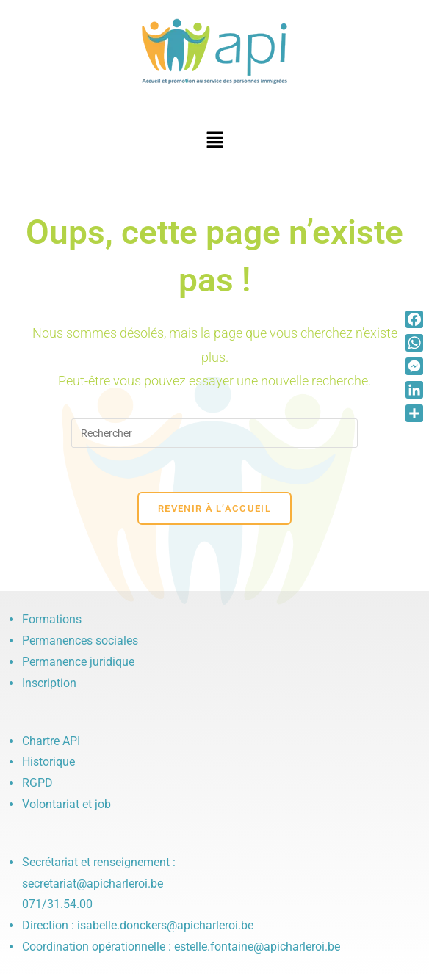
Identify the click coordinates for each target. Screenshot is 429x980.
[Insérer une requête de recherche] (214, 433)
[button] (214, 141)
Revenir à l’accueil (214, 508)
